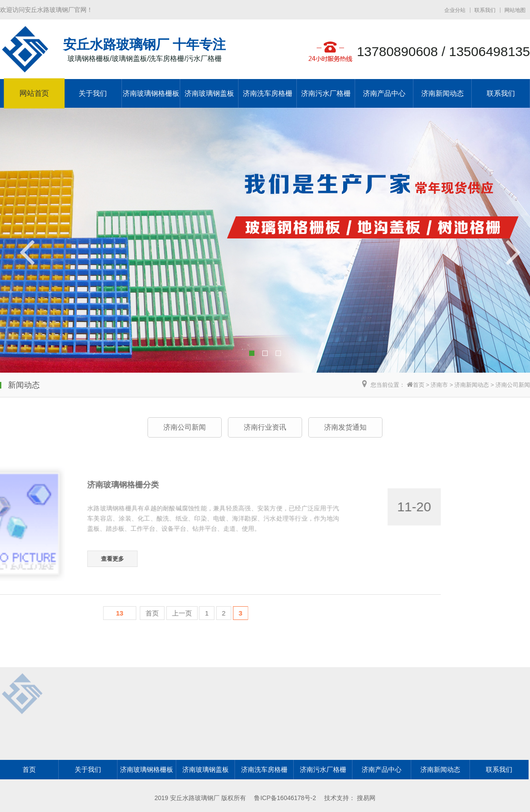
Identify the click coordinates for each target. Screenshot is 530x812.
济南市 (439, 385)
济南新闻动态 (443, 93)
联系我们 (485, 10)
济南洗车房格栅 (268, 93)
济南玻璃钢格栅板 (151, 93)
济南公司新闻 (513, 385)
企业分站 (455, 10)
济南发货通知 (345, 427)
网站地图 (515, 10)
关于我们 (93, 93)
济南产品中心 (384, 93)
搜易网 (366, 798)
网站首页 (34, 94)
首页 (419, 385)
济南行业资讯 (265, 427)
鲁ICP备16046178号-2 (285, 798)
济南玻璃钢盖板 (209, 93)
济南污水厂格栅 (326, 93)
